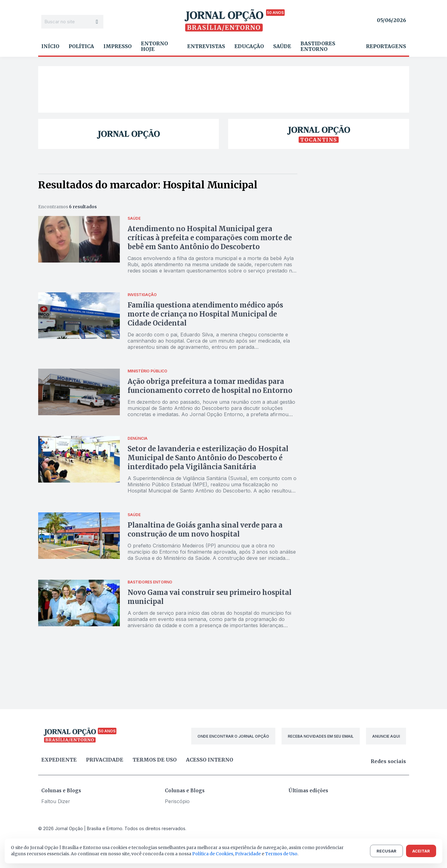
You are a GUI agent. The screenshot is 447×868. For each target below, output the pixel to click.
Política (81, 46)
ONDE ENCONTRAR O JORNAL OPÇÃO (233, 736)
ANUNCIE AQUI (386, 736)
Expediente (59, 760)
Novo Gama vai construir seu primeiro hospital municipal (210, 597)
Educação (249, 46)
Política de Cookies (213, 854)
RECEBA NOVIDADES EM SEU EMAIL (321, 736)
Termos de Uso (281, 854)
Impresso (117, 46)
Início (50, 46)
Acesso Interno (210, 760)
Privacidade (105, 760)
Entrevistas (206, 46)
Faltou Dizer (56, 801)
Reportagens (386, 46)
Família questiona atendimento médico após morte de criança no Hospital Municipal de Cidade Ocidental (205, 314)
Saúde (282, 46)
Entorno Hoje (154, 46)
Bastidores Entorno (318, 46)
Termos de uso (155, 760)
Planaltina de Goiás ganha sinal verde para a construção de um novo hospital (205, 530)
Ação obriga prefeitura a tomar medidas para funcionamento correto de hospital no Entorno (210, 386)
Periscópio (177, 801)
